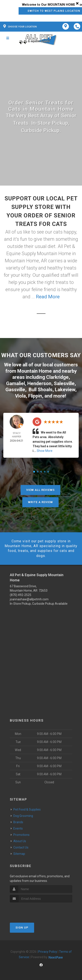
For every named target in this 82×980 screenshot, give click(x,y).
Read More (48, 297)
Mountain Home (35, 371)
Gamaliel (16, 383)
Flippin (35, 396)
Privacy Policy (48, 952)
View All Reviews (40, 490)
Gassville (15, 390)
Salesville (64, 383)
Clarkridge (57, 377)
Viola (20, 396)
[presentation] (33, 911)
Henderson (39, 383)
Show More (45, 451)
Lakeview (65, 390)
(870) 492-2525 (21, 595)
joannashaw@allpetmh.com (29, 599)
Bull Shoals (41, 390)
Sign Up (22, 928)
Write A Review (40, 502)
